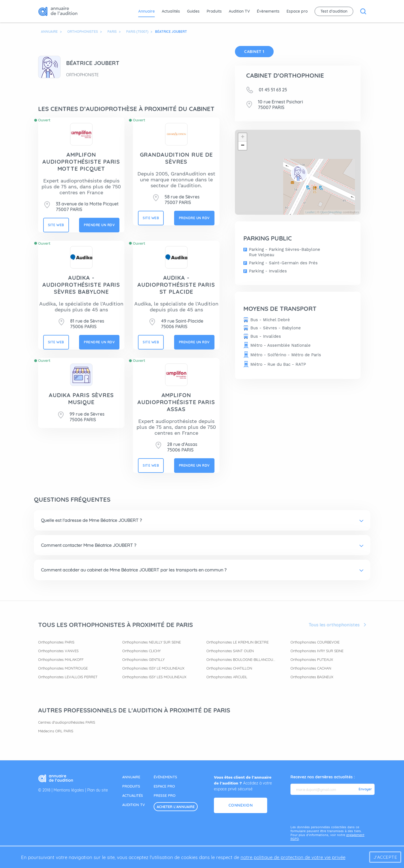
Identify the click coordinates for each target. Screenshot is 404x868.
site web (56, 225)
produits (131, 786)
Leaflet (310, 212)
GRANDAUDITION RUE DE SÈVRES (176, 158)
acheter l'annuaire (176, 807)
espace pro (164, 786)
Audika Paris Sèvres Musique (81, 399)
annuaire (131, 777)
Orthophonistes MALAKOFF (61, 659)
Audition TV (239, 11)
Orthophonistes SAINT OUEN (230, 651)
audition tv (134, 805)
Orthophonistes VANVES (58, 651)
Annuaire (146, 11)
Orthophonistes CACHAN (311, 668)
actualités (133, 795)
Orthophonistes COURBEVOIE (315, 642)
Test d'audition (334, 11)
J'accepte (385, 857)
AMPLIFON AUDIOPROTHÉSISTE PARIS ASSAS (176, 402)
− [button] (243, 146)
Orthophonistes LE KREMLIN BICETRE (237, 642)
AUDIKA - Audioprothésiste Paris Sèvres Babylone (81, 285)
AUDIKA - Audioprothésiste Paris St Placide (176, 285)
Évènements (268, 11)
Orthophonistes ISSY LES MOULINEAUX (154, 677)
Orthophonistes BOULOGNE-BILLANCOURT (241, 659)
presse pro (165, 795)
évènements (165, 777)
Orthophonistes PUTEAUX (312, 659)
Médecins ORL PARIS (56, 731)
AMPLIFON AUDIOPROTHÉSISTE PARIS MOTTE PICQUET (81, 162)
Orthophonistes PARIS (56, 642)
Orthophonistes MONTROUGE (63, 668)
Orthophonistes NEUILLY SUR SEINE (152, 642)
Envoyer (365, 789)
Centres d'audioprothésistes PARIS (67, 722)
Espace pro (297, 11)
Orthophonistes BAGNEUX (312, 677)
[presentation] (333, 810)
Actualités (171, 11)
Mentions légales (69, 790)
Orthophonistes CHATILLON (229, 668)
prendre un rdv (99, 225)
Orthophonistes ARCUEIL (227, 677)
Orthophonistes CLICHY (141, 651)
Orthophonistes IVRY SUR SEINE (317, 651)
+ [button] (243, 137)
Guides (193, 11)
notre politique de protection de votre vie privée (293, 857)
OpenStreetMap (331, 212)
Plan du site (98, 790)
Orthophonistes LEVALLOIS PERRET (68, 677)
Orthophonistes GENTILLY (143, 659)
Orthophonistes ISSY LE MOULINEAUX (153, 668)
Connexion (241, 805)
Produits (214, 11)
